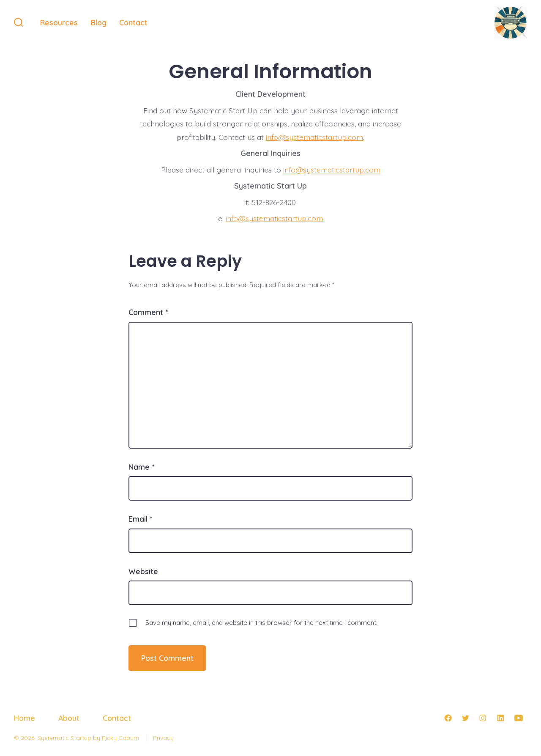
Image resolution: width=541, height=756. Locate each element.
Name (141, 467)
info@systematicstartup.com (314, 137)
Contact (133, 22)
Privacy (163, 738)
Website (143, 571)
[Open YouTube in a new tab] (519, 718)
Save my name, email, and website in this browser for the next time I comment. (261, 623)
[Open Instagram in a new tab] (483, 718)
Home (25, 718)
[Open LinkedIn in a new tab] (500, 718)
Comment (148, 312)
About (69, 718)
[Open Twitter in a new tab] (465, 718)
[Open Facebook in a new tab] (448, 718)
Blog (99, 22)
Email (140, 519)
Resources (59, 22)
